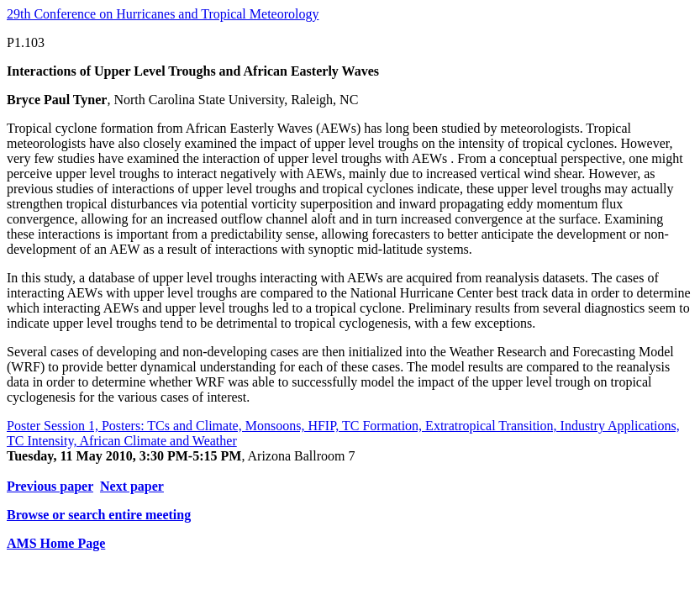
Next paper (132, 486)
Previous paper (50, 486)
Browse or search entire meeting (99, 515)
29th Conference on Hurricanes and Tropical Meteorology (163, 14)
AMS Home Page (56, 543)
